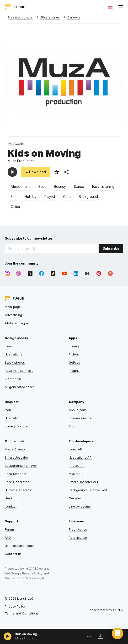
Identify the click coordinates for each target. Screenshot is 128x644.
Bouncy (60, 186)
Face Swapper (16, 474)
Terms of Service (23, 578)
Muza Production (21, 161)
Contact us (13, 554)
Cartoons (74, 17)
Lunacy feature (16, 426)
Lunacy (74, 346)
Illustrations (14, 354)
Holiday (31, 197)
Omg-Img (76, 498)
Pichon (74, 354)
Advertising (13, 315)
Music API (76, 474)
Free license (78, 529)
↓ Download (36, 172)
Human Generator (18, 490)
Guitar (16, 207)
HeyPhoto (12, 498)
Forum (9, 529)
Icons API (76, 449)
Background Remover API (88, 490)
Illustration (13, 418)
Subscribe (111, 248)
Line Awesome (80, 506)
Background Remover (21, 466)
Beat (42, 186)
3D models (13, 379)
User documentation (20, 546)
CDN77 (118, 610)
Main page (13, 307)
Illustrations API (80, 457)
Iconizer (11, 506)
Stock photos (15, 362)
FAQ (8, 538)
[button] (117, 633)
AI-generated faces (20, 387)
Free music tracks (20, 17)
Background (88, 197)
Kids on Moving (26, 634)
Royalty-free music (19, 371)
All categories (50, 17)
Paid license (78, 538)
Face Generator (17, 482)
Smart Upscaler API (83, 482)
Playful (50, 197)
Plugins (74, 371)
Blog (72, 426)
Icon (8, 410)
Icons (9, 346)
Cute (67, 197)
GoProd (75, 362)
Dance (79, 186)
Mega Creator (16, 449)
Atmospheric (21, 186)
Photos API (77, 466)
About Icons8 (79, 410)
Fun (14, 197)
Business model (81, 418)
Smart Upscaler (16, 457)
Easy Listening (103, 186)
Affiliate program (18, 323)
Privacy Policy (32, 573)
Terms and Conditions (22, 613)
